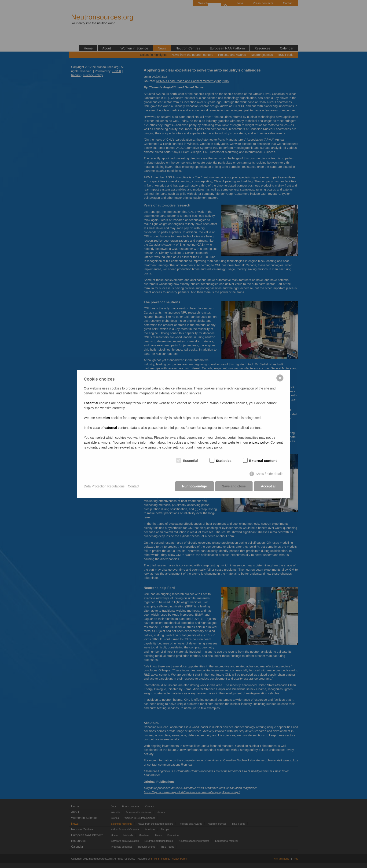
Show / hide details (269, 474)
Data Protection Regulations (104, 486)
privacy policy (259, 442)
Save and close (234, 486)
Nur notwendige (195, 486)
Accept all (269, 486)
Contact (133, 486)
